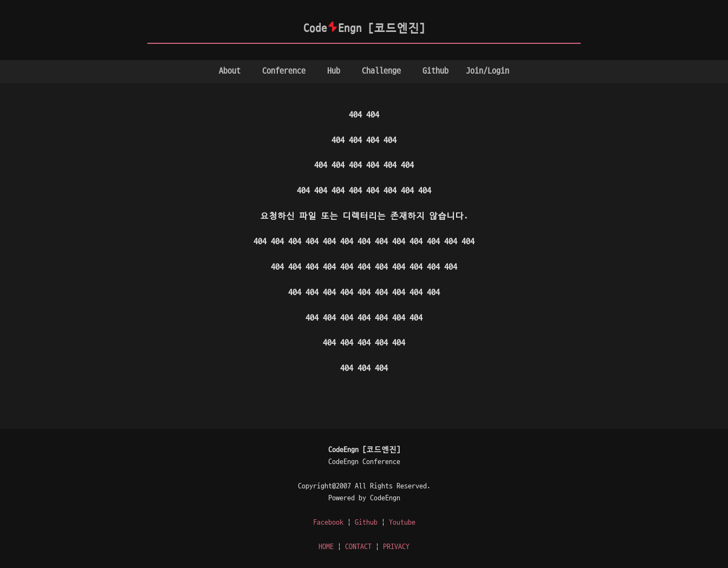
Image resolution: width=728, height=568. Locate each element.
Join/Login (487, 71)
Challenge (381, 71)
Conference (284, 71)
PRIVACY (396, 547)
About (230, 71)
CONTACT (358, 547)
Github (435, 71)
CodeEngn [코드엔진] (364, 28)
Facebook (328, 522)
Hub (334, 71)
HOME (326, 547)
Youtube (402, 522)
